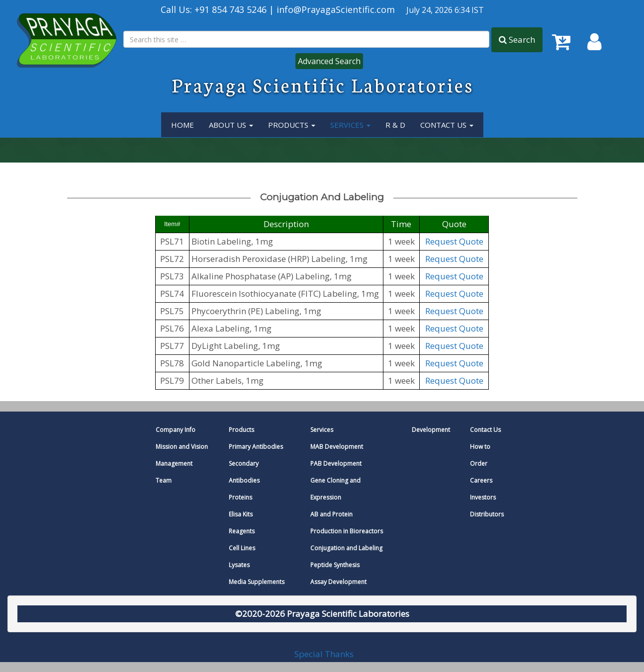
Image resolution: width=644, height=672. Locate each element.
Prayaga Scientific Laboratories (323, 84)
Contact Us (447, 125)
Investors (483, 497)
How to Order (480, 455)
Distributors (487, 514)
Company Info (176, 430)
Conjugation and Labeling (346, 548)
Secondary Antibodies (244, 472)
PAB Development (336, 463)
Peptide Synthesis (335, 565)
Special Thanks (324, 653)
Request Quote (454, 241)
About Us (231, 125)
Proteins (240, 497)
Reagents (242, 531)
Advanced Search (329, 61)
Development (431, 430)
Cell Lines (242, 548)
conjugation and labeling (322, 197)
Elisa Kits (241, 514)
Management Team (174, 472)
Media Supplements (257, 582)
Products (292, 125)
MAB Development (337, 447)
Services (322, 430)
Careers (481, 480)
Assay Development (338, 582)
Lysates (239, 565)
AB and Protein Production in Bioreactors (347, 523)
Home (183, 125)
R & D (395, 125)
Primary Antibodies (256, 447)
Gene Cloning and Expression (335, 489)
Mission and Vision (182, 447)
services (350, 125)
